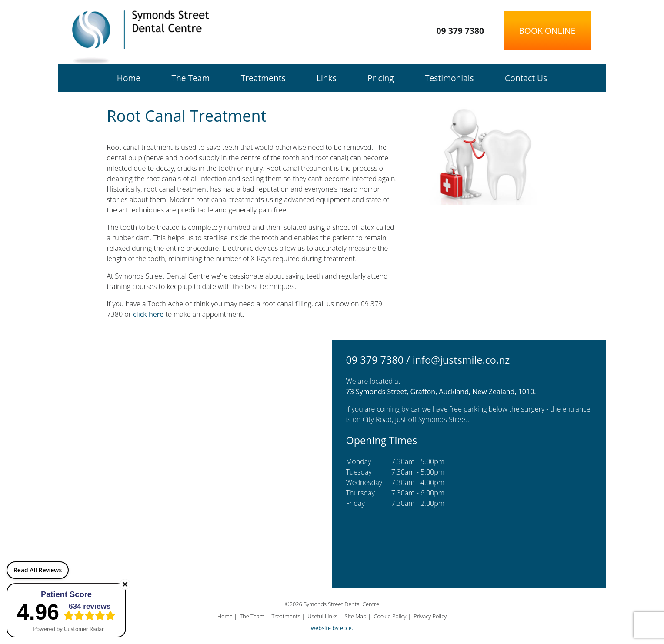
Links (327, 78)
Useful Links (322, 616)
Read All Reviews (38, 570)
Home (129, 78)
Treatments (263, 78)
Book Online (547, 31)
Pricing (380, 78)
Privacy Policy (430, 616)
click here (148, 314)
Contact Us (526, 78)
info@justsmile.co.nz (461, 360)
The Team (190, 78)
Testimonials (449, 78)
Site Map (356, 616)
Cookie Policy (390, 616)
